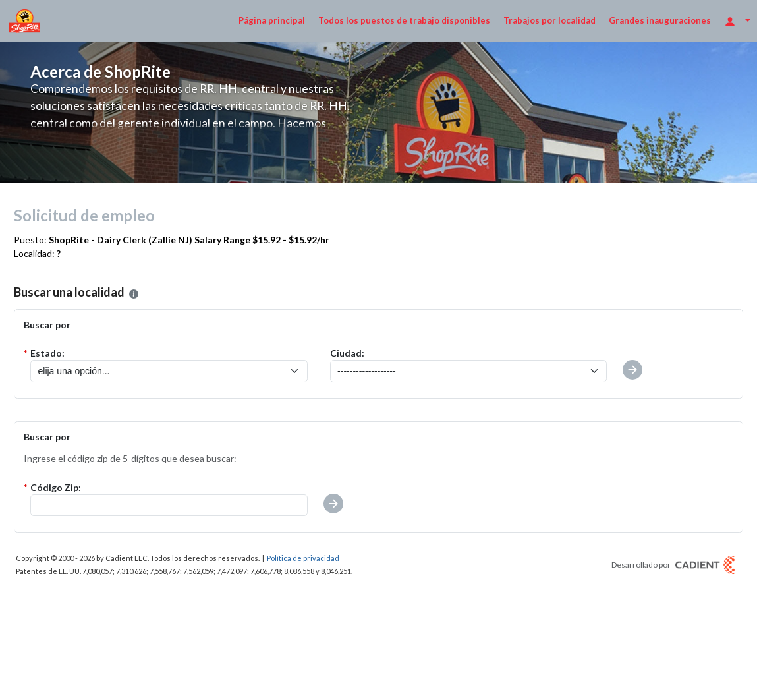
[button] (333, 504)
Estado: (47, 353)
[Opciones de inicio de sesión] (737, 21)
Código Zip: (56, 487)
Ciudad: (347, 353)
